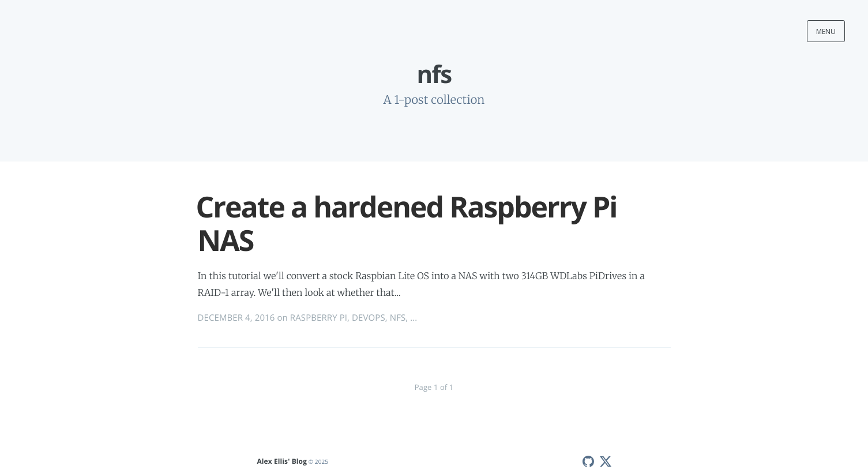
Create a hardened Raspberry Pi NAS (407, 223)
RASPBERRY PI (319, 318)
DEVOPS (369, 318)
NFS (398, 318)
